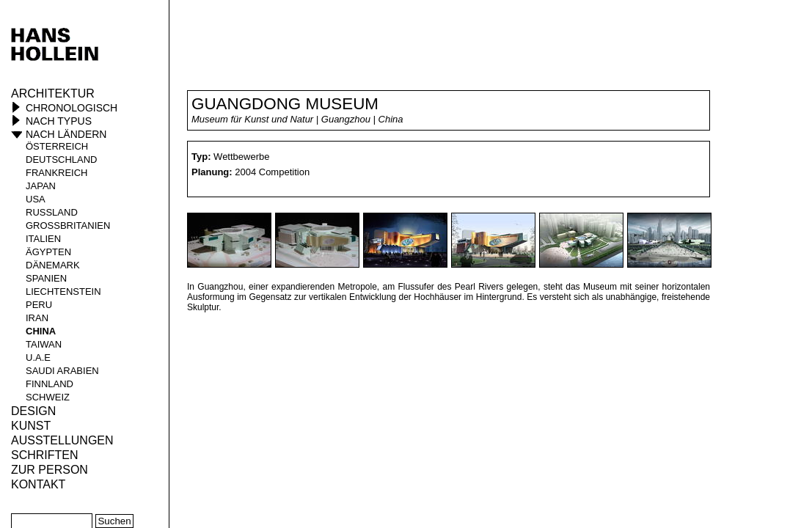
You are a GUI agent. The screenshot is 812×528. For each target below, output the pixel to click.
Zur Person (50, 470)
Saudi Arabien (62, 371)
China (41, 331)
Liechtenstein (63, 291)
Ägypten (48, 252)
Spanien (46, 278)
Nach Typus (59, 121)
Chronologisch (72, 108)
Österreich (57, 146)
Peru (39, 305)
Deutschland (62, 159)
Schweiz (48, 397)
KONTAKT (38, 484)
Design (33, 411)
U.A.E (38, 357)
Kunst (31, 426)
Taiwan (44, 344)
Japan (41, 186)
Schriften (45, 455)
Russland (52, 212)
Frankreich (57, 173)
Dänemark (53, 265)
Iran (37, 318)
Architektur (53, 93)
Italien (43, 239)
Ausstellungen (62, 440)
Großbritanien (68, 225)
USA (36, 199)
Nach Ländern (66, 134)
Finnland (50, 384)
